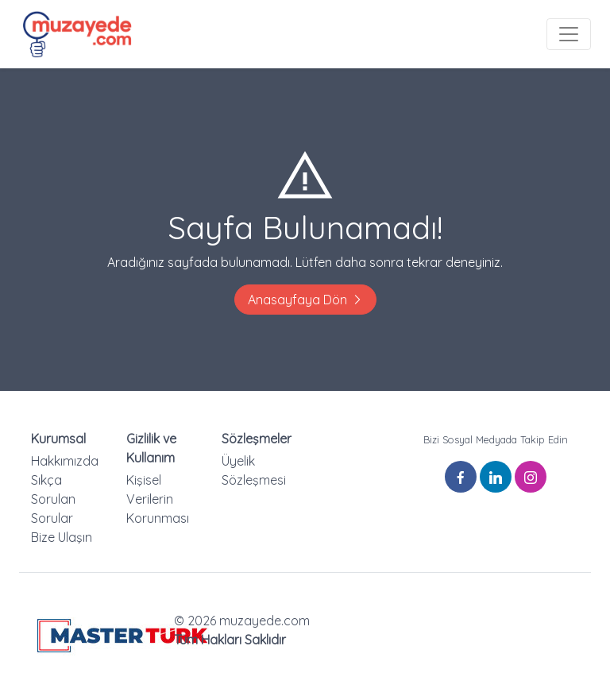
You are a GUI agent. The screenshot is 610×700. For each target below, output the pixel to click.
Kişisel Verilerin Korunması (158, 499)
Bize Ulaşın (62, 537)
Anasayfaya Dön (305, 300)
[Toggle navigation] (569, 34)
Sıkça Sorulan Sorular (53, 499)
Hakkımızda (65, 461)
